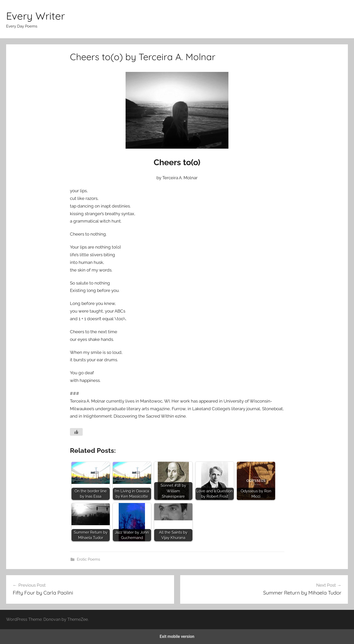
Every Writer (35, 16)
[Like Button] (76, 432)
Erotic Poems (88, 559)
